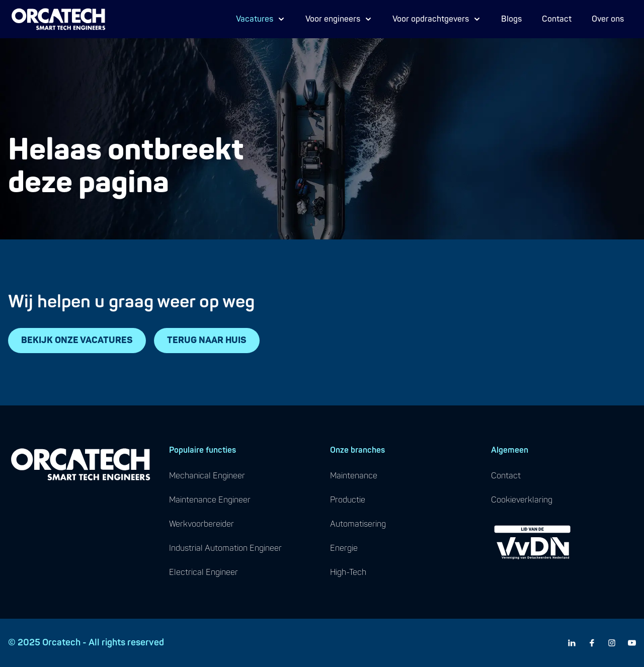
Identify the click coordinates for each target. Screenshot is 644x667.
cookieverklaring (522, 500)
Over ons (608, 19)
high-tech (348, 572)
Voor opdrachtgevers (437, 19)
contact (506, 476)
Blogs (511, 19)
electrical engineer (204, 572)
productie (348, 500)
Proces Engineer (273, 27)
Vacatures (261, 19)
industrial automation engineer (225, 548)
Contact (557, 19)
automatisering (358, 524)
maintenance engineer (210, 500)
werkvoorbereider (202, 524)
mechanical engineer (207, 476)
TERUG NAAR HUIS (207, 340)
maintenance (354, 476)
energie (344, 548)
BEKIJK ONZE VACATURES (77, 340)
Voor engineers (339, 19)
